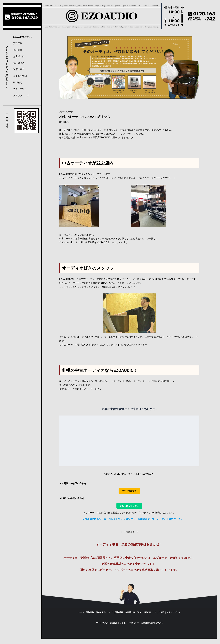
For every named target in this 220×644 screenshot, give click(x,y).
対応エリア (19, 69)
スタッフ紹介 (20, 89)
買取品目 (18, 50)
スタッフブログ (21, 96)
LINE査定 (18, 82)
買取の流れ (19, 63)
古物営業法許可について (152, 625)
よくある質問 (20, 76)
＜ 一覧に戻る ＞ (129, 534)
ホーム (81, 614)
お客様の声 (19, 56)
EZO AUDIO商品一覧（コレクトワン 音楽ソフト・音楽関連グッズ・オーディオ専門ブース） (134, 521)
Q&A (139, 614)
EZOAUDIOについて (23, 37)
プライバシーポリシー (129, 625)
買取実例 (18, 43)
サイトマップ (102, 625)
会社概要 (114, 625)
